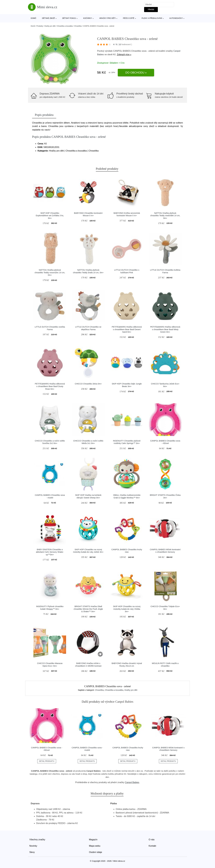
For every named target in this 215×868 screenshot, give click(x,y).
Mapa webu (95, 846)
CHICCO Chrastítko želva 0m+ (88, 384)
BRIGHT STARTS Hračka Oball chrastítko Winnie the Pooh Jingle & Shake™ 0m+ (88, 609)
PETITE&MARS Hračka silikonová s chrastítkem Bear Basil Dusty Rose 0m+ (50, 386)
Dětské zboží (48, 18)
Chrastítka (78, 26)
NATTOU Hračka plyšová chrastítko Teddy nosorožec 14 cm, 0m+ (50, 272)
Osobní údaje (96, 852)
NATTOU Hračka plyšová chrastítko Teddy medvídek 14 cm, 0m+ (165, 216)
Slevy (32, 852)
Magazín (93, 840)
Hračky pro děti (107, 18)
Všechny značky (37, 840)
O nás (152, 840)
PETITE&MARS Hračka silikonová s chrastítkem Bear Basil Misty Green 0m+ (165, 329)
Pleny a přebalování (152, 18)
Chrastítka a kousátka (65, 26)
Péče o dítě (129, 18)
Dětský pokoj (69, 18)
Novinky (33, 846)
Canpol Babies (132, 782)
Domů (33, 18)
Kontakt (152, 846)
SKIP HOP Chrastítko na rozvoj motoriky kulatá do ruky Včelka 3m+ (127, 609)
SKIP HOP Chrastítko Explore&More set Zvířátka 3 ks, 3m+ (50, 216)
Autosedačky (176, 18)
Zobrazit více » (124, 54)
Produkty (40, 26)
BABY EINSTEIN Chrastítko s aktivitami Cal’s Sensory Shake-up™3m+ (50, 552)
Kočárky (88, 18)
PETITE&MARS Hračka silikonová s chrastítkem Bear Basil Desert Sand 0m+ (127, 329)
